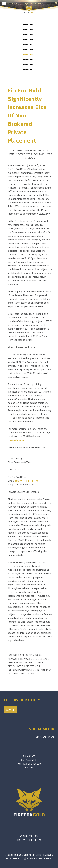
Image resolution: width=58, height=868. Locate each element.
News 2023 (28, 39)
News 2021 (28, 49)
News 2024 (28, 34)
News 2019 (28, 60)
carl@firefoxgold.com (26, 481)
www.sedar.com (16, 440)
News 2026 (28, 24)
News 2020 (28, 55)
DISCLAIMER (13, 859)
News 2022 (28, 45)
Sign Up (11, 710)
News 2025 (28, 29)
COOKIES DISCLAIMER (39, 859)
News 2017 (28, 70)
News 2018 (28, 65)
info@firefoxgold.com (29, 840)
